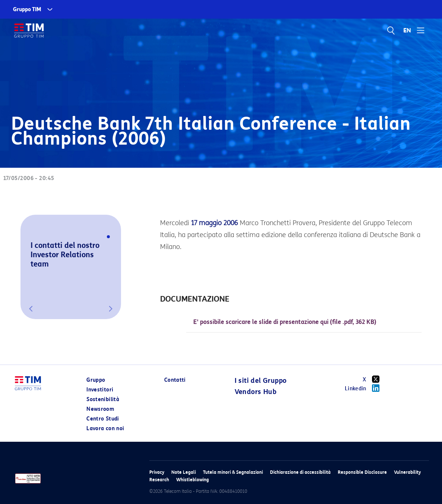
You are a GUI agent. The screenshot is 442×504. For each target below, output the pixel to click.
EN (407, 31)
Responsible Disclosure (362, 472)
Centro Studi (103, 419)
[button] (31, 309)
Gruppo (96, 380)
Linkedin (365, 388)
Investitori (100, 390)
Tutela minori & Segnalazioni (233, 472)
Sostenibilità (103, 399)
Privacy (157, 472)
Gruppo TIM (27, 10)
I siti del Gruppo (261, 381)
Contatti (175, 380)
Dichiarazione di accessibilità (300, 472)
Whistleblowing (193, 480)
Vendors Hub (255, 392)
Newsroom (100, 409)
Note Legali (184, 472)
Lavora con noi (105, 429)
